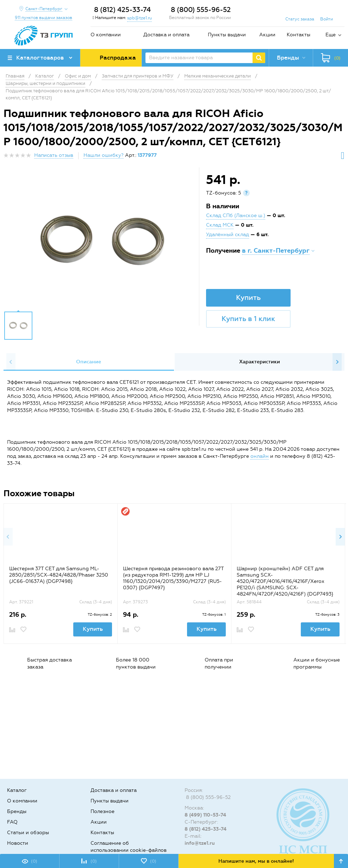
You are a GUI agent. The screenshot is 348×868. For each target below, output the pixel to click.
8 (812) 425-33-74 (122, 10)
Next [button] (337, 362)
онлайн (260, 456)
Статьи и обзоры (28, 833)
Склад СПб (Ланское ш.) (236, 216)
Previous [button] (11, 362)
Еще (331, 35)
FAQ (12, 822)
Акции (267, 35)
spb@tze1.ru (139, 18)
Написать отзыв (54, 155)
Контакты (299, 35)
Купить (248, 297)
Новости (18, 843)
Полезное (102, 811)
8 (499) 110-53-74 (205, 815)
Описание (89, 362)
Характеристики (260, 362)
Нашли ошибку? (104, 155)
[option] (102, 241)
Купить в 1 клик (248, 319)
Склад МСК (220, 225)
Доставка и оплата (166, 35)
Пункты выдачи (227, 35)
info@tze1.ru (200, 843)
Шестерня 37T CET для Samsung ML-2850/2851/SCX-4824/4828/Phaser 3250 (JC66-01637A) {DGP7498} (59, 575)
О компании (106, 35)
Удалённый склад (228, 235)
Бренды (17, 811)
